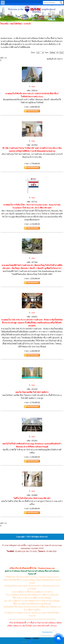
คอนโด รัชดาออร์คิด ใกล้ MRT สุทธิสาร (32, 392)
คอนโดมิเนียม (16, 24)
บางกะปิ (27, 24)
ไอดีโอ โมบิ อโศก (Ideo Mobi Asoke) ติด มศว (32, 498)
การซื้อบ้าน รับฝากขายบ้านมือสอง (41, 623)
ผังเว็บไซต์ (27, 626)
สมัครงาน (17, 626)
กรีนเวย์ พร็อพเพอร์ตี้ (18, 623)
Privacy (54, 626)
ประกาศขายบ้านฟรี (41, 626)
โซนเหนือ (4, 24)
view (32, 87)
